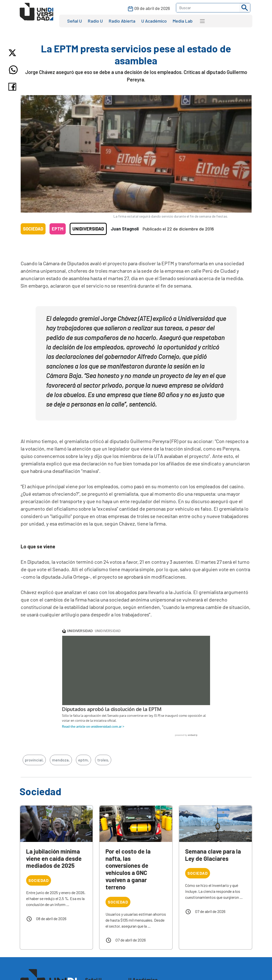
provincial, (34, 760)
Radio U (95, 21)
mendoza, (61, 760)
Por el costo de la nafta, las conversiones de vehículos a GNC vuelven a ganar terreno (128, 869)
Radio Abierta (122, 21)
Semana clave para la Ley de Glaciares (213, 855)
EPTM (58, 229)
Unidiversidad (88, 229)
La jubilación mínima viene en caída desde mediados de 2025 (54, 858)
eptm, (83, 760)
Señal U (75, 21)
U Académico (154, 21)
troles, (103, 760)
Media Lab (183, 21)
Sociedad (33, 229)
